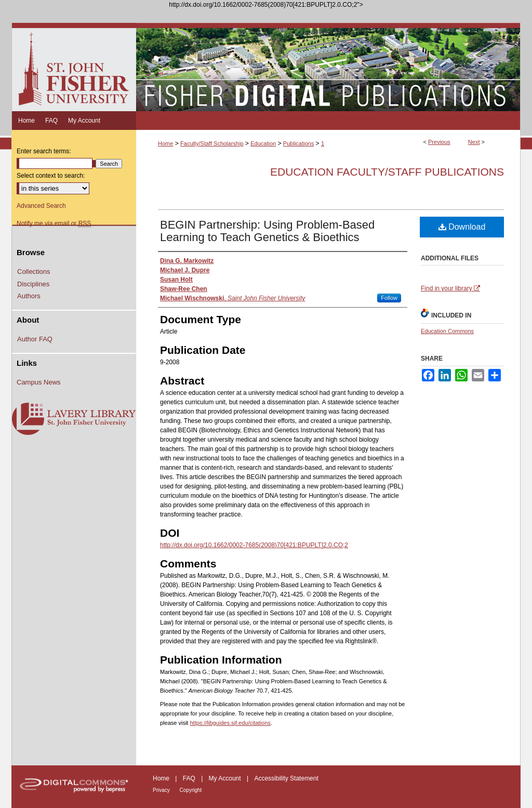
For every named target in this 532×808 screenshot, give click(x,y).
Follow (389, 298)
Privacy (162, 790)
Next (474, 142)
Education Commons (447, 331)
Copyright (191, 790)
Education (263, 143)
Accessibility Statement (286, 778)
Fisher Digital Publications (328, 67)
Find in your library (450, 288)
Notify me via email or (54, 223)
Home (165, 143)
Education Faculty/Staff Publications (387, 172)
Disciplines (33, 284)
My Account (226, 778)
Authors (29, 296)
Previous (439, 142)
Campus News (39, 382)
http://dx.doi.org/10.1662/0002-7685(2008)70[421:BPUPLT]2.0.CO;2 (254, 545)
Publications (298, 143)
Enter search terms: (44, 151)
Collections (34, 271)
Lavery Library (74, 419)
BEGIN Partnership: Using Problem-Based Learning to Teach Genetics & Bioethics (267, 231)
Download (462, 227)
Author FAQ (35, 339)
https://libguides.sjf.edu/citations (230, 723)
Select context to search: (51, 176)
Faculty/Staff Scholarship (212, 143)
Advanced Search (41, 206)
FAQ (190, 778)
